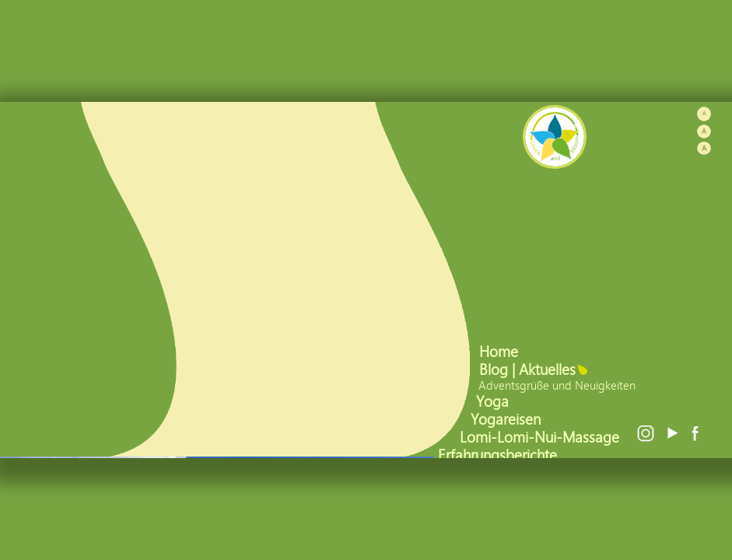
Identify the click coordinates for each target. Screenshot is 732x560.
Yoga (494, 401)
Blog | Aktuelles (529, 369)
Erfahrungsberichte (499, 455)
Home (501, 351)
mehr (201, 402)
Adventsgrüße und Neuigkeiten (559, 385)
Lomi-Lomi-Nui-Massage (541, 437)
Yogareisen (508, 419)
